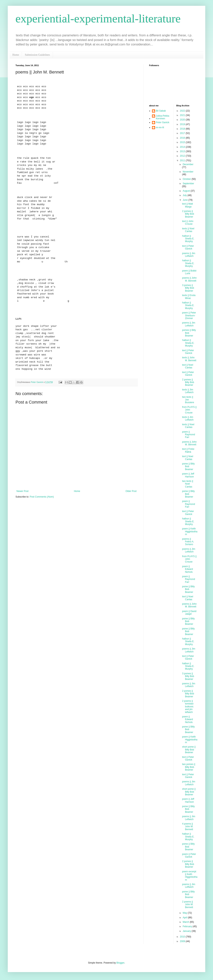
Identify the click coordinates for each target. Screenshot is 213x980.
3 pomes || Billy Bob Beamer (188, 288)
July (185, 195)
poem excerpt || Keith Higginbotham (190, 876)
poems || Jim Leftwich (189, 255)
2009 (183, 941)
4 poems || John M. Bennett (188, 827)
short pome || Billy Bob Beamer (189, 750)
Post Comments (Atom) (42, 497)
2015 (183, 142)
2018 (183, 129)
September (188, 184)
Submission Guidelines (37, 55)
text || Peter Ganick (188, 247)
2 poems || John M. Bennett (188, 904)
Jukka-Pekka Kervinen (163, 117)
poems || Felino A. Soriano (188, 542)
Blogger (120, 963)
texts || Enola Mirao (189, 297)
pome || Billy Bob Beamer (188, 467)
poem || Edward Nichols (187, 569)
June (185, 200)
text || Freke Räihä (188, 450)
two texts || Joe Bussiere (188, 400)
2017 (183, 133)
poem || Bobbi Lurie (189, 272)
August (187, 191)
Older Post (131, 491)
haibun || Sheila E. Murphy (188, 239)
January (187, 931)
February (188, 926)
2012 (183, 156)
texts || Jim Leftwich (188, 391)
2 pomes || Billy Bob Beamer (188, 214)
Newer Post (22, 491)
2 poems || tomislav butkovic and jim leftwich (188, 707)
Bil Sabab (161, 111)
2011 (183, 160)
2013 (183, 151)
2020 (183, 120)
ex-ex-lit (160, 127)
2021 (183, 115)
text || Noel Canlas (188, 366)
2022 (183, 111)
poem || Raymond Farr (188, 435)
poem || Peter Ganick (189, 855)
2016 (183, 138)
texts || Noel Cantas (188, 426)
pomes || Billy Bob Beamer (189, 333)
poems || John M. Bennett (189, 279)
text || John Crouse (188, 223)
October (187, 179)
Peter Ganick (163, 122)
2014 (183, 147)
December (188, 164)
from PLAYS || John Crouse (189, 410)
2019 (183, 124)
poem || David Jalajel (189, 613)
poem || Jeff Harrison (188, 475)
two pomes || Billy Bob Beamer (189, 767)
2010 (183, 937)
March (186, 922)
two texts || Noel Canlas (188, 484)
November (188, 172)
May (185, 913)
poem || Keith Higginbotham (190, 531)
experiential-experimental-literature (98, 19)
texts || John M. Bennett (189, 359)
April (185, 918)
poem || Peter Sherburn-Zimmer (189, 315)
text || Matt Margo (187, 205)
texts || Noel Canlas (188, 230)
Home (16, 55)
